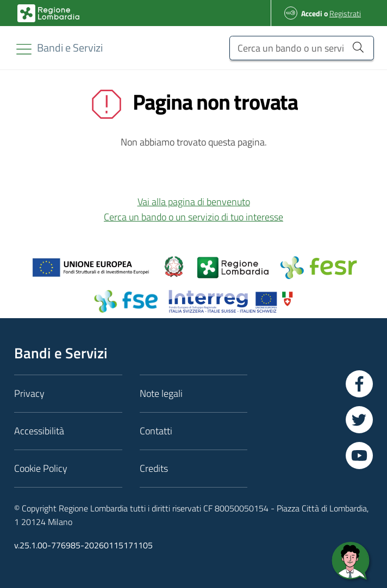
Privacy (29, 393)
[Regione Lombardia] (70, 48)
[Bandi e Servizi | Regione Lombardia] (48, 13)
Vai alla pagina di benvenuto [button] (194, 202)
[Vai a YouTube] (359, 456)
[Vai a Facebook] (359, 384)
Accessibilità (39, 431)
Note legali (161, 393)
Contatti (156, 431)
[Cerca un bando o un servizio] (302, 48)
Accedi (312, 13)
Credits (154, 468)
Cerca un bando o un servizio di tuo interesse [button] (193, 217)
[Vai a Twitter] (359, 420)
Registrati (345, 13)
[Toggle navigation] (24, 49)
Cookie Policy (41, 468)
